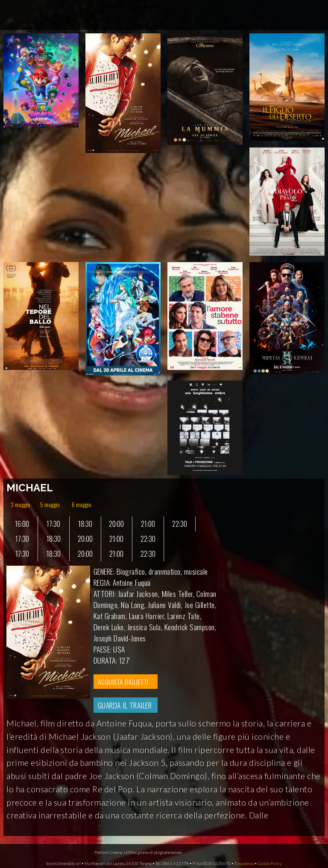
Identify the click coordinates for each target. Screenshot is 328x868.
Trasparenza (244, 864)
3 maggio (20, 504)
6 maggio (82, 504)
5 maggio (50, 504)
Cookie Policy (270, 864)
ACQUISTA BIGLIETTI (123, 682)
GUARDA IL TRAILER (125, 705)
